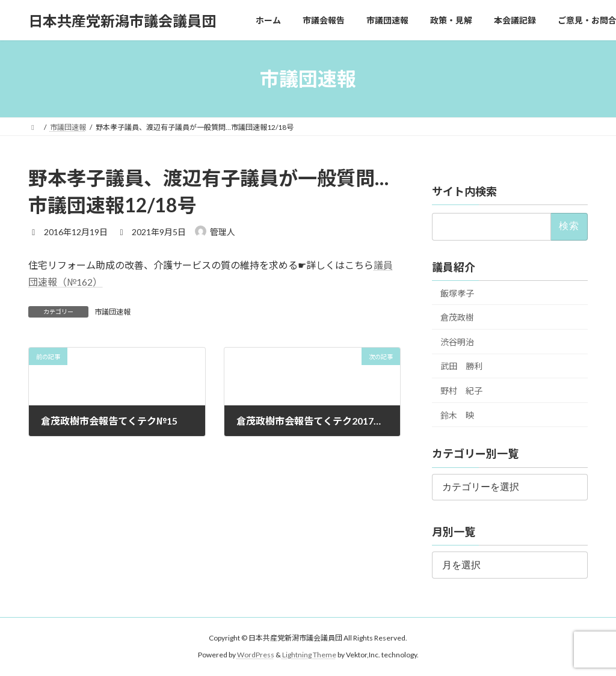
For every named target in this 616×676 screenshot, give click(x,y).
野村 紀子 (461, 391)
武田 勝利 (461, 367)
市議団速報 (112, 312)
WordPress (256, 655)
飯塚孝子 (457, 293)
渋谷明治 (457, 342)
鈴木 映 (457, 415)
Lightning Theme (309, 655)
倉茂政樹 (457, 317)
